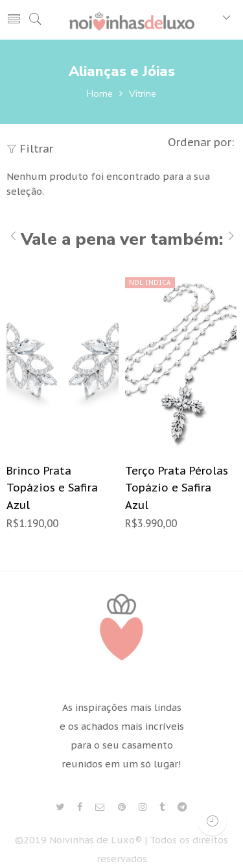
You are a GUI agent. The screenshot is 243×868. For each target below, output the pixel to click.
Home (100, 93)
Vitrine (143, 93)
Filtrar (30, 149)
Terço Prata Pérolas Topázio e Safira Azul (177, 488)
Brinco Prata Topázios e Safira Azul (52, 488)
